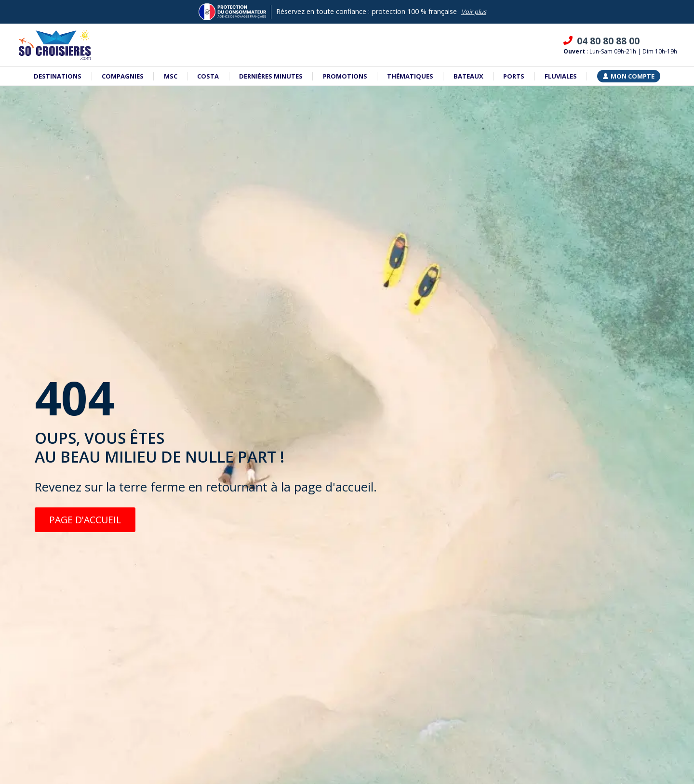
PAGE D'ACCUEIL (85, 520)
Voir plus (474, 12)
